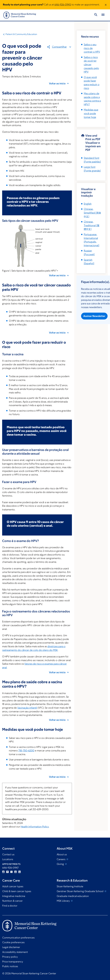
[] (92, 213)
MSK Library (64, 901)
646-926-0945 (63, 5)
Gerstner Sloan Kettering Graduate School (80, 891)
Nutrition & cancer (12, 901)
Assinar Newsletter (94, 316)
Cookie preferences (13, 942)
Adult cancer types (13, 886)
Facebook (7, 872)
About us (62, 854)
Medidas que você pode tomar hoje (91, 113)
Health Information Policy (35, 827)
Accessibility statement (15, 952)
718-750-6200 (26, 751)
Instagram (3, 872)
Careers (61, 859)
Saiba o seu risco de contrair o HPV (92, 48)
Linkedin (19, 872)
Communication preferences (18, 938)
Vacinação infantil (27, 708)
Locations (8, 859)
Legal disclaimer (11, 947)
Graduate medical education (73, 896)
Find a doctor (10, 906)
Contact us (8, 854)
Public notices (10, 966)
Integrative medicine (14, 896)
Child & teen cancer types (17, 891)
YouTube (15, 872)
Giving (61, 864)
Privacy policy (10, 957)
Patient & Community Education (21, 34)
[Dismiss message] (106, 5)
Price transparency (13, 962)
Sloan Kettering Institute (70, 886)
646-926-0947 (10, 868)
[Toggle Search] (96, 15)
